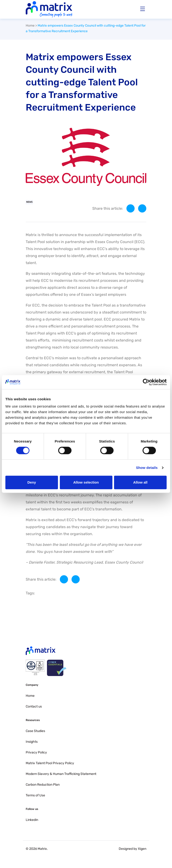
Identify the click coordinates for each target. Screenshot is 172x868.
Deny (32, 482)
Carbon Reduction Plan (43, 785)
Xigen (142, 849)
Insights (32, 742)
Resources (33, 720)
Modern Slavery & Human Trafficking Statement (61, 774)
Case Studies (35, 731)
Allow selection (86, 482)
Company (32, 685)
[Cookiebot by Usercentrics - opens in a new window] (146, 382)
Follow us (32, 809)
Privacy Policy (36, 752)
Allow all (140, 482)
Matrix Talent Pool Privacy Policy (50, 763)
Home (30, 26)
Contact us (34, 706)
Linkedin (32, 820)
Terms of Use (35, 795)
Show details (147, 468)
